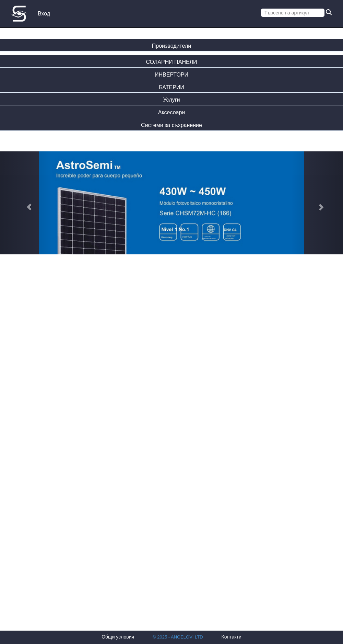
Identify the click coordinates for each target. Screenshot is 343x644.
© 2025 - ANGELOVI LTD (178, 637)
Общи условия (118, 637)
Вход (44, 14)
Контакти (232, 637)
